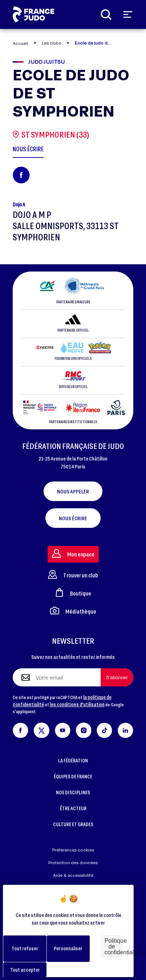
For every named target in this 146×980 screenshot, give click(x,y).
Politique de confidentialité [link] (113, 947)
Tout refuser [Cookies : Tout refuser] (25, 948)
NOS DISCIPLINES (73, 792)
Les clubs (51, 43)
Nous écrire (73, 518)
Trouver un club (73, 574)
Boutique (73, 592)
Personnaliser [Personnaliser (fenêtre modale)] (68, 948)
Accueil (20, 43)
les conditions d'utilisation (77, 704)
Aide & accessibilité (73, 875)
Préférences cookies (73, 850)
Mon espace (73, 553)
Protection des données (73, 863)
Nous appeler (73, 491)
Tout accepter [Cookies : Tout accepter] (25, 970)
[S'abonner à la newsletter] (117, 677)
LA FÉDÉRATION (73, 760)
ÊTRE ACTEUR (73, 808)
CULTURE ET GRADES (73, 824)
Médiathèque (73, 611)
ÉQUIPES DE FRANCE (73, 776)
